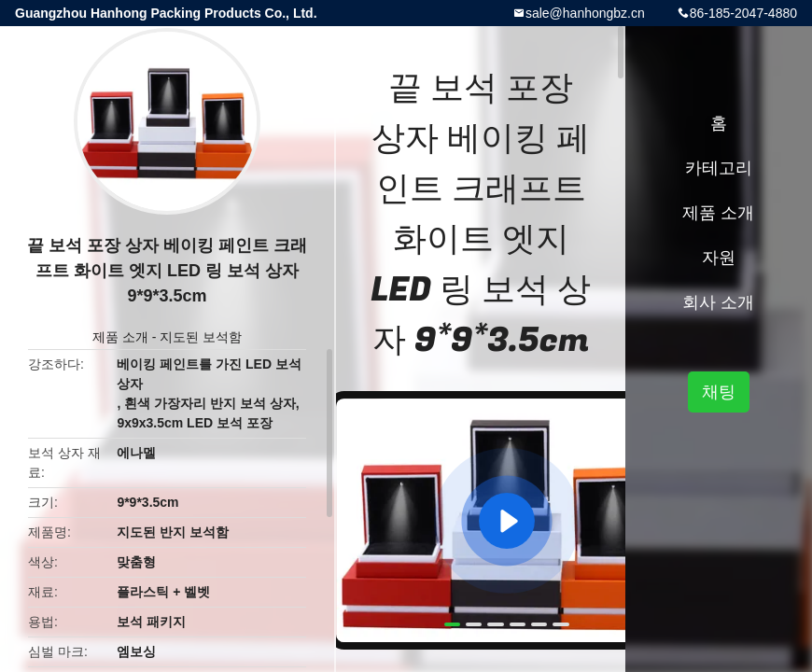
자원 (719, 258)
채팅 (719, 392)
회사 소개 (718, 302)
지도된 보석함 (201, 337)
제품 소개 (120, 337)
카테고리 (719, 168)
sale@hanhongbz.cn (585, 13)
